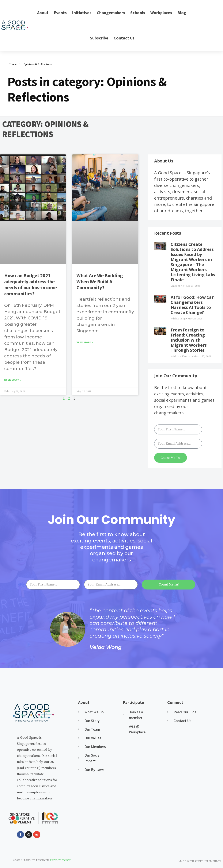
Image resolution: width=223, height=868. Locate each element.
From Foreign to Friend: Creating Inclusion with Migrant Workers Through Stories (189, 340)
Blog (182, 13)
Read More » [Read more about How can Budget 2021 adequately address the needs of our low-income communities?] (13, 381)
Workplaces (161, 13)
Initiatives (82, 13)
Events (60, 13)
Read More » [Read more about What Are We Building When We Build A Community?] (85, 343)
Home (13, 64)
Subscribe (99, 38)
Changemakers (111, 13)
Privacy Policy (60, 860)
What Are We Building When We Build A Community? (100, 282)
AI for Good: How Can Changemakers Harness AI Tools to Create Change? (193, 305)
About (43, 13)
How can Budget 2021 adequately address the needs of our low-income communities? (31, 285)
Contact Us (124, 38)
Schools (138, 13)
